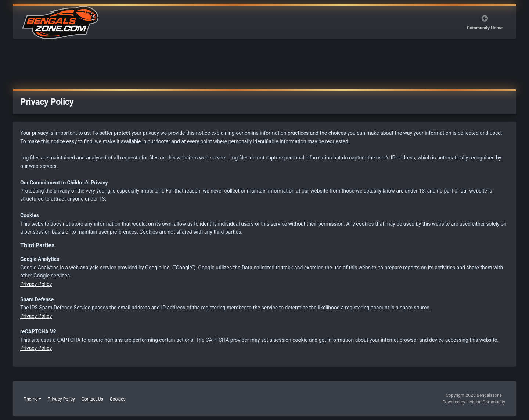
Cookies (118, 399)
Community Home (485, 28)
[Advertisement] (264, 65)
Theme (33, 399)
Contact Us (92, 399)
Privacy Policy (36, 284)
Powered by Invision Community (474, 402)
